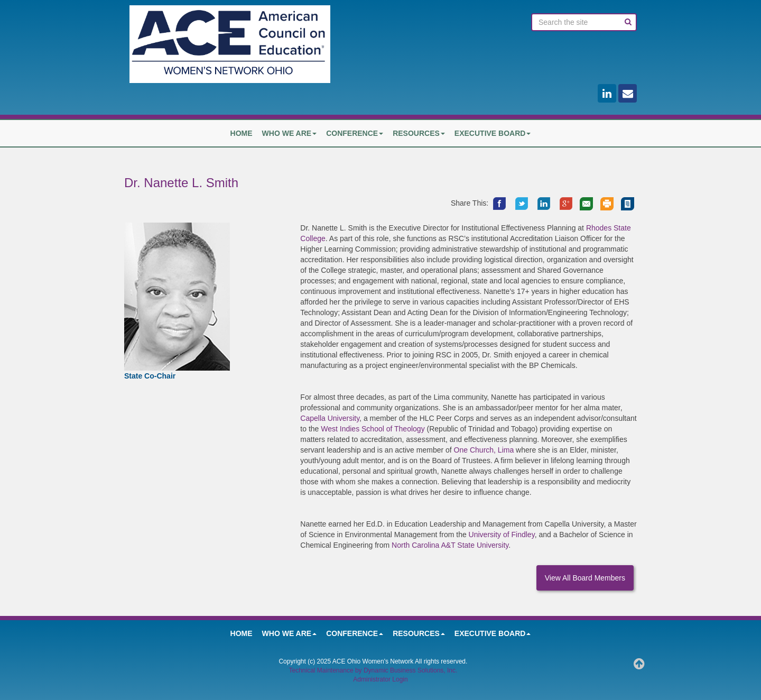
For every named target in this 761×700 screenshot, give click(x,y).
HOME (242, 133)
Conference (355, 133)
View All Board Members (585, 578)
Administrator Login (380, 679)
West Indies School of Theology (373, 429)
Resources (419, 133)
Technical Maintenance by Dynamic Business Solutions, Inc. (373, 670)
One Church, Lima (484, 450)
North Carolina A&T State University (450, 545)
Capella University (330, 418)
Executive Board (493, 133)
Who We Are (290, 133)
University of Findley (502, 535)
